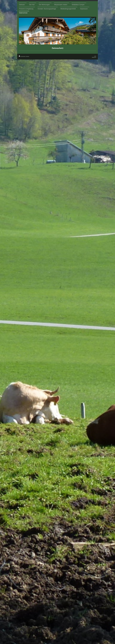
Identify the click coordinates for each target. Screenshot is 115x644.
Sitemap (28, 56)
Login (95, 56)
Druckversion (22, 56)
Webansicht (94, 57)
